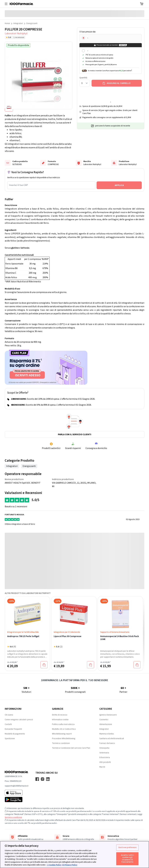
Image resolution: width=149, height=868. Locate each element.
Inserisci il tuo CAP (18, 185)
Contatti (8, 724)
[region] (74, 855)
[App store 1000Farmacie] (17, 793)
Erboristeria (105, 757)
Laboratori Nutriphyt (16, 34)
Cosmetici (104, 720)
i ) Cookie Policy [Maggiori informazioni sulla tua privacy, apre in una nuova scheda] (54, 865)
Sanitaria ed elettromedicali (112, 739)
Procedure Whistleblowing (64, 739)
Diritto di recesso (60, 715)
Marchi (102, 767)
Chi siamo (9, 715)
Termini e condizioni (61, 743)
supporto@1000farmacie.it (17, 786)
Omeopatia (104, 748)
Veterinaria (104, 753)
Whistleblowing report (62, 734)
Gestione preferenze (127, 847)
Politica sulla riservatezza (63, 724)
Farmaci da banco (107, 743)
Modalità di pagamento (15, 734)
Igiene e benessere (108, 715)
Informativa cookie (60, 720)
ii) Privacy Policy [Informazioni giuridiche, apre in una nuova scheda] (70, 865)
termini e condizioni (13, 817)
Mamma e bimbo (107, 734)
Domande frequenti (13, 729)
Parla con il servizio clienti (75, 434)
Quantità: (83, 78)
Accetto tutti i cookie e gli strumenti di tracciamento (127, 859)
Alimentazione (106, 724)
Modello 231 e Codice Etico (64, 729)
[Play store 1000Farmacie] (17, 799)
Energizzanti (32, 23)
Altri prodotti (105, 762)
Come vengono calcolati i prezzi (19, 720)
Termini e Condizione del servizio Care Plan (71, 748)
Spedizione (10, 739)
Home (7, 23)
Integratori (18, 23)
